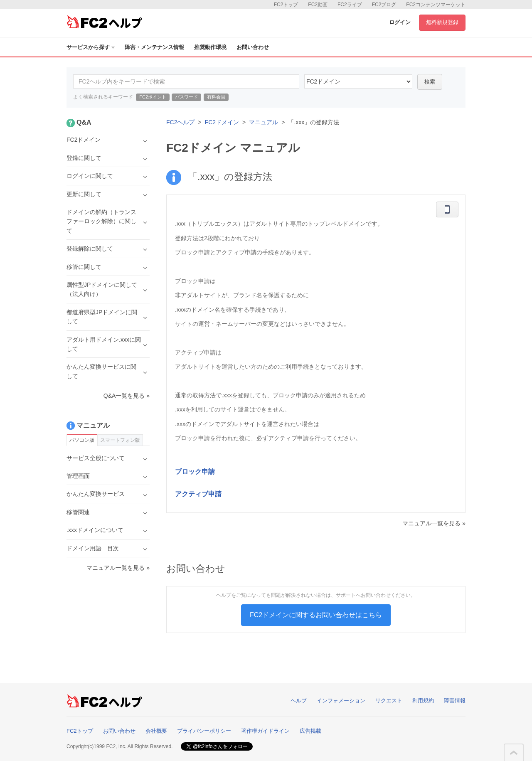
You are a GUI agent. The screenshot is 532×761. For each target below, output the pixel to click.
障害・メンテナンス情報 (154, 47)
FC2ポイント (153, 97)
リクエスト (389, 701)
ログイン (400, 22)
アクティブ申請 (198, 494)
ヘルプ (299, 701)
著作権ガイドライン (265, 731)
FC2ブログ (384, 5)
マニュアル (264, 122)
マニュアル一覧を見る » (434, 523)
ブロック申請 (195, 472)
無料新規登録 (442, 22)
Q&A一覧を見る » (127, 396)
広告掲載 (310, 731)
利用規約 (423, 701)
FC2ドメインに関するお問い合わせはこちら (316, 615)
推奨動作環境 (210, 47)
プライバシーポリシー (204, 731)
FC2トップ (286, 5)
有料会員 (216, 97)
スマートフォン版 (120, 440)
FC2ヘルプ (180, 122)
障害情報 (455, 701)
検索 (430, 82)
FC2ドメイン (222, 122)
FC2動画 (318, 5)
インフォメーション (341, 701)
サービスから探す (91, 47)
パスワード (186, 97)
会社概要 (156, 731)
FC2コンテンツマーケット (436, 5)
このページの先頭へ (514, 753)
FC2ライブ (350, 5)
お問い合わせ (253, 47)
